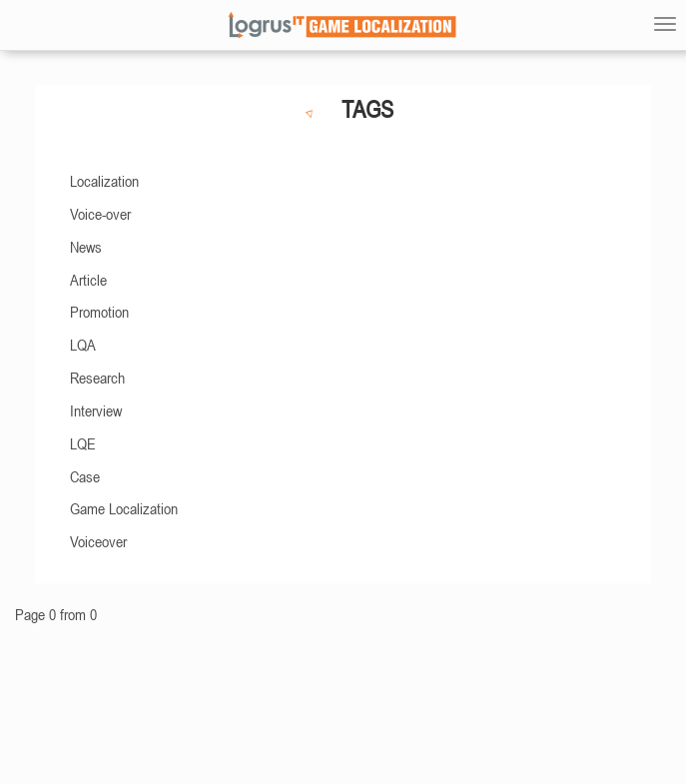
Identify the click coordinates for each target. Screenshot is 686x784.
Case (85, 476)
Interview (96, 410)
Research (97, 378)
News (86, 247)
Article (88, 280)
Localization (104, 181)
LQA (83, 345)
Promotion (99, 312)
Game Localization (124, 508)
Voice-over (100, 214)
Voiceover (98, 541)
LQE (83, 443)
